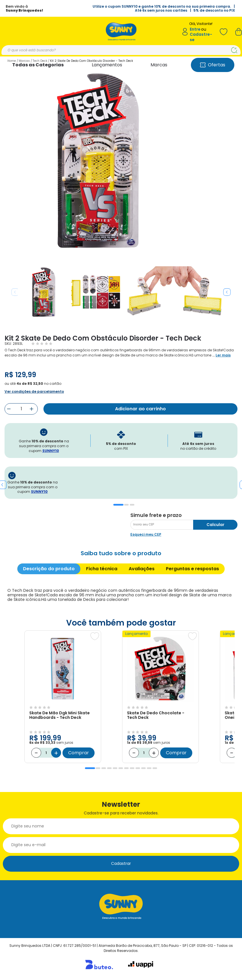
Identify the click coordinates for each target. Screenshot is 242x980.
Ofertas (213, 65)
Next (227, 292)
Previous (15, 292)
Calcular (215, 525)
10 (143, 768)
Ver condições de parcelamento (34, 391)
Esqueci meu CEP (146, 534)
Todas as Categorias (38, 65)
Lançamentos (107, 65)
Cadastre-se (201, 37)
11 (149, 768)
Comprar (79, 753)
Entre (195, 29)
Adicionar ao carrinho (140, 409)
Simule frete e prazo (156, 515)
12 (155, 768)
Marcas (159, 65)
